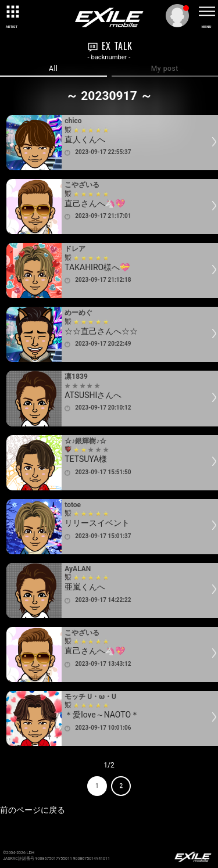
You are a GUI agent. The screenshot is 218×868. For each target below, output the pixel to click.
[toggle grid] (12, 12)
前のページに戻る (33, 810)
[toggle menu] (206, 12)
